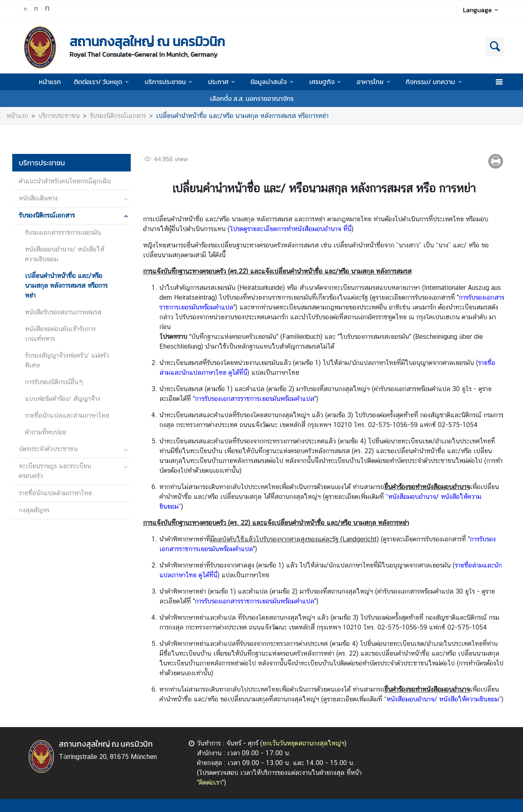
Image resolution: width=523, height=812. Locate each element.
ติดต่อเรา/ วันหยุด (103, 82)
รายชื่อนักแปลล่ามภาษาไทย (55, 493)
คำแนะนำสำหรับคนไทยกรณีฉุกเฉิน (65, 181)
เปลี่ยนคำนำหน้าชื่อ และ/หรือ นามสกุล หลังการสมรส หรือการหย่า (242, 116)
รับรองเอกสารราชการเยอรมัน (63, 232)
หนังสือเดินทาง (38, 198)
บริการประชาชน (170, 82)
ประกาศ (223, 82)
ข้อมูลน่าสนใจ (273, 82)
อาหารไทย (375, 82)
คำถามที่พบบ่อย (46, 432)
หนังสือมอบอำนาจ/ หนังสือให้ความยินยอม (65, 254)
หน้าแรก (50, 82)
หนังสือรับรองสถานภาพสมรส (63, 312)
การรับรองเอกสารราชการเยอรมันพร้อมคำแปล (255, 399)
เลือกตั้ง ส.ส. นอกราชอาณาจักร (252, 98)
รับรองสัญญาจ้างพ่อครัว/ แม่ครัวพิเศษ (67, 360)
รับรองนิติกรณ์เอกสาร (118, 116)
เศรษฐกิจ (326, 82)
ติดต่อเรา (210, 782)
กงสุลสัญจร (34, 510)
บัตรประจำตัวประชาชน (48, 449)
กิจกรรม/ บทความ (435, 82)
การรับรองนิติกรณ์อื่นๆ (54, 382)
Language (482, 10)
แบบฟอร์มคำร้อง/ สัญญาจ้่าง (63, 399)
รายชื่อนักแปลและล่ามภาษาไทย (67, 415)
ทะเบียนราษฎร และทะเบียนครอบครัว (55, 471)
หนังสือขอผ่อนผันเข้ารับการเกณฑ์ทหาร (60, 334)
